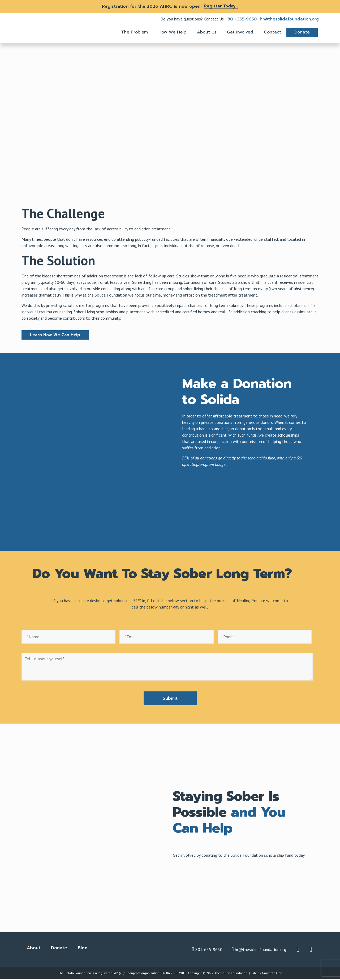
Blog (83, 948)
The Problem (134, 32)
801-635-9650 (242, 19)
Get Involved (240, 32)
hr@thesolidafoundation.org (289, 19)
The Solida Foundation (231, 973)
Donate (302, 32)
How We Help (172, 32)
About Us (207, 32)
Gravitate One (272, 973)
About (34, 948)
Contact (272, 32)
